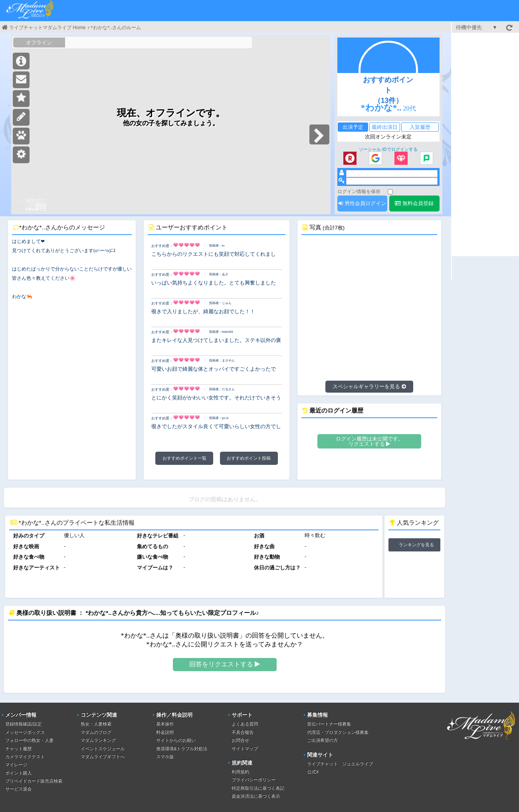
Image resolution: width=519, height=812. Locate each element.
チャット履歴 (18, 749)
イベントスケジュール (103, 749)
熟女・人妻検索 (96, 724)
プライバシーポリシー (254, 780)
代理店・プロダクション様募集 (338, 732)
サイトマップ (245, 749)
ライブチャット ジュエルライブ (340, 764)
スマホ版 (165, 757)
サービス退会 (18, 789)
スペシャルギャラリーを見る (369, 386)
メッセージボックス (25, 732)
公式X (313, 772)
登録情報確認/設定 (23, 724)
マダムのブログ (96, 732)
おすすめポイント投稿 (249, 458)
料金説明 (165, 732)
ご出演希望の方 (322, 740)
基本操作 (165, 724)
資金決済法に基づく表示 (256, 796)
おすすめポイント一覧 (184, 458)
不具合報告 (243, 732)
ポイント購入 (18, 773)
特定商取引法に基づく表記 (258, 788)
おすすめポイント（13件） (388, 90)
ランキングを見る (416, 545)
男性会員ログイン (362, 203)
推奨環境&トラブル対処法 (182, 749)
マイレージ (16, 765)
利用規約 (240, 772)
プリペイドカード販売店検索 (34, 781)
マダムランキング (98, 740)
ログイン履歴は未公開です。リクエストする (369, 441)
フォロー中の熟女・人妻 (29, 740)
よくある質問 (245, 724)
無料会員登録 (414, 203)
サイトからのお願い (176, 740)
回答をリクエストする (225, 664)
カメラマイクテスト (25, 757)
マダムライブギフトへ (103, 757)
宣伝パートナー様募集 (329, 724)
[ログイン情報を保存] (390, 192)
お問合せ (240, 740)
